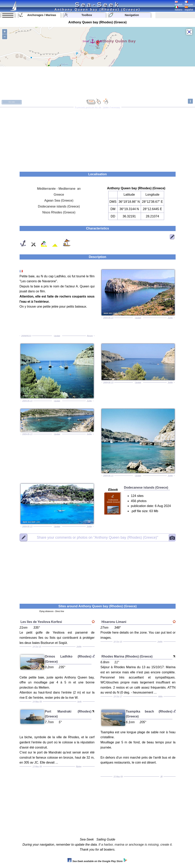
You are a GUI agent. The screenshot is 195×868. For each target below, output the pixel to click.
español (189, 9)
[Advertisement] (97, 138)
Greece (59, 195)
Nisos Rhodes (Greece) (59, 212)
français (189, 3)
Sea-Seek (97, 5)
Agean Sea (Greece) (59, 200)
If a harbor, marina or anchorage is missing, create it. (136, 845)
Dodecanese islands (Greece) (59, 206)
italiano (179, 9)
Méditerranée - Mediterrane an (59, 189)
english (179, 3)
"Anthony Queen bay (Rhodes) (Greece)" (97, 537)
